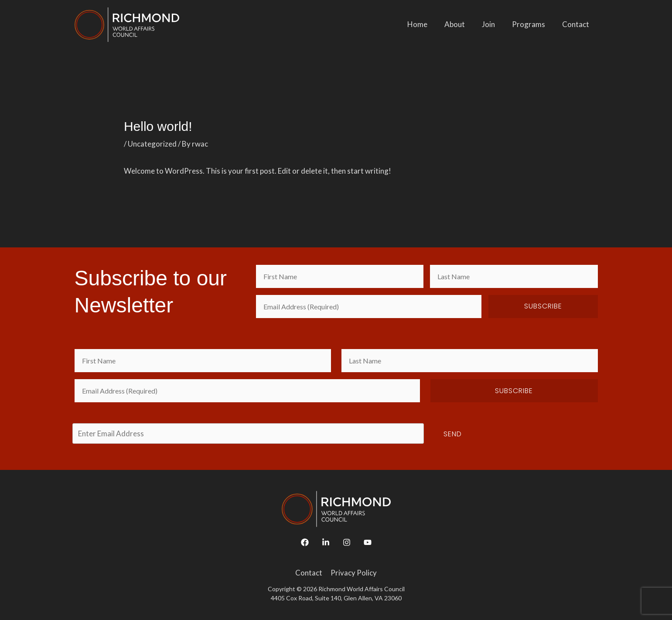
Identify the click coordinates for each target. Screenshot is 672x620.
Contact (577, 24)
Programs (532, 24)
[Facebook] (305, 542)
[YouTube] (368, 542)
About (462, 24)
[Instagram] (347, 542)
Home (427, 24)
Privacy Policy (353, 573)
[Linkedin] (326, 542)
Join (494, 24)
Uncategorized (152, 144)
